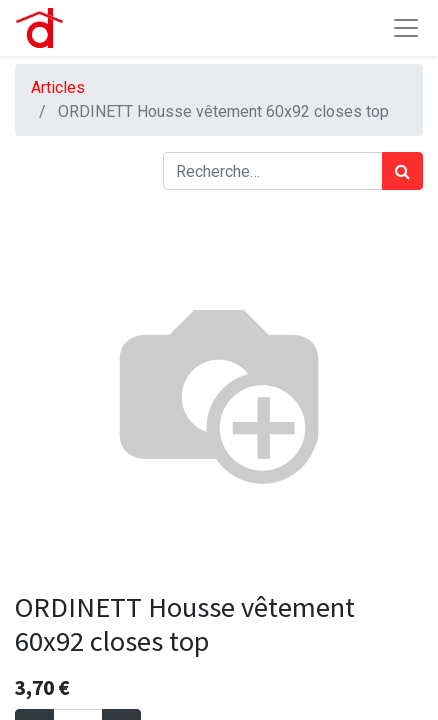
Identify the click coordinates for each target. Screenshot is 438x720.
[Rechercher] (402, 171)
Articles (58, 87)
